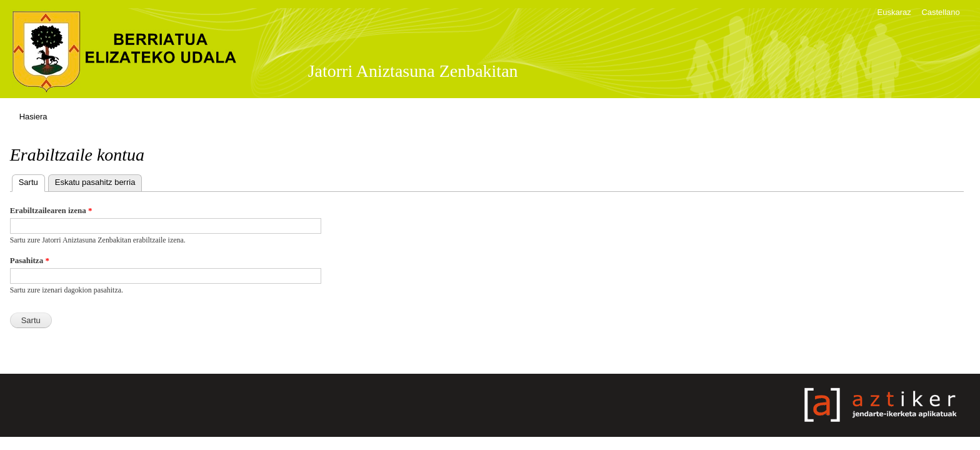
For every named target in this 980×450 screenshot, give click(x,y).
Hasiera (33, 117)
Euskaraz (894, 12)
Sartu (32, 181)
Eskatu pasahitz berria (95, 182)
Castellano (940, 12)
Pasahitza (30, 260)
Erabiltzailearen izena (51, 210)
